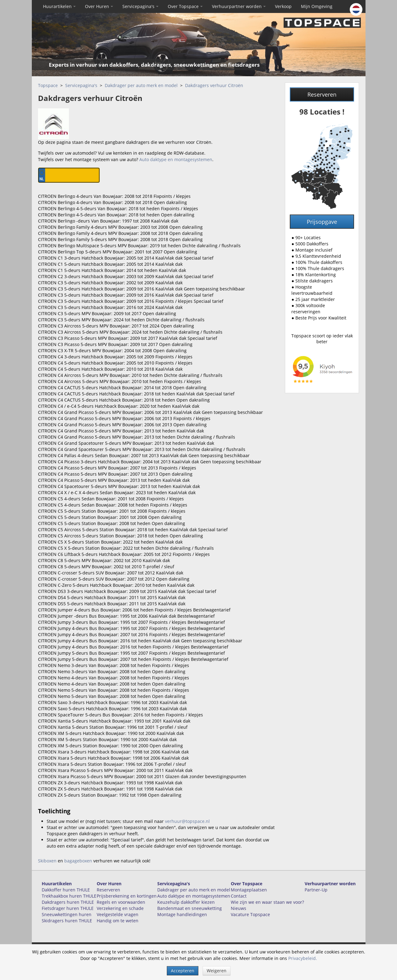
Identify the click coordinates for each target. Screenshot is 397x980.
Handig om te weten (118, 921)
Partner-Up (316, 890)
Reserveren (322, 94)
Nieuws (239, 908)
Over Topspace (185, 6)
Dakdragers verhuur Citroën (214, 85)
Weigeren (217, 971)
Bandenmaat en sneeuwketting (190, 908)
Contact (239, 896)
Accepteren (183, 971)
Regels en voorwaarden (121, 902)
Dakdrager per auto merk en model (141, 85)
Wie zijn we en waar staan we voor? (267, 902)
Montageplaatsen (249, 890)
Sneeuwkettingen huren (67, 914)
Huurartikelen (59, 6)
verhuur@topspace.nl (187, 821)
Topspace (48, 85)
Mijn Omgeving (317, 6)
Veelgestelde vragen (118, 914)
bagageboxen (78, 861)
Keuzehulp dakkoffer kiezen (186, 902)
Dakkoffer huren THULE (66, 890)
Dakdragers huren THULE (68, 902)
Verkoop (283, 6)
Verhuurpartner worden (239, 6)
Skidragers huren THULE (67, 921)
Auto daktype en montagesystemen (176, 159)
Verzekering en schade (120, 908)
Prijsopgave (322, 222)
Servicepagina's (140, 6)
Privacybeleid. (303, 958)
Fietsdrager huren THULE (68, 908)
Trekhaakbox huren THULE (69, 896)
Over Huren (99, 6)
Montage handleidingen (182, 914)
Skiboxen (47, 861)
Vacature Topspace (250, 914)
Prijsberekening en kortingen (127, 896)
